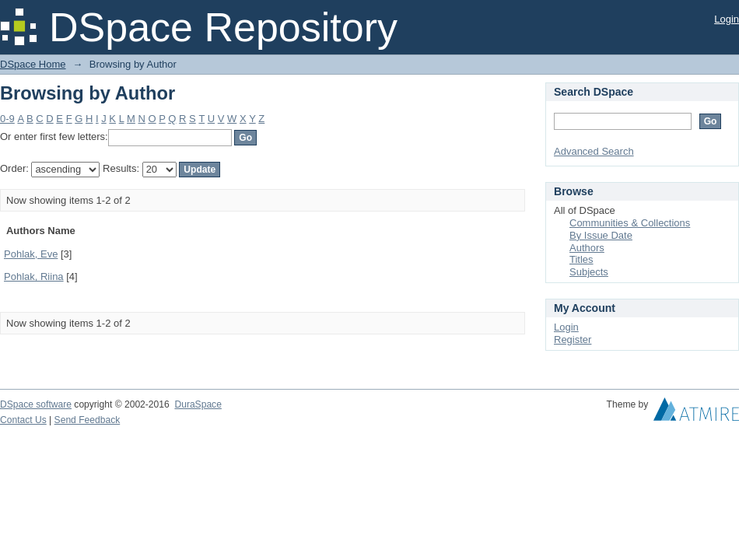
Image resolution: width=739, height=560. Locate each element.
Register (573, 339)
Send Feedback (88, 420)
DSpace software (36, 404)
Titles (581, 259)
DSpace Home (33, 64)
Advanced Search (594, 151)
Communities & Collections (630, 223)
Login (727, 19)
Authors (587, 248)
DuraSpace (198, 404)
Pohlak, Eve (31, 254)
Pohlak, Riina (34, 276)
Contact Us (23, 420)
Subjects (589, 272)
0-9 (7, 119)
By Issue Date (601, 235)
